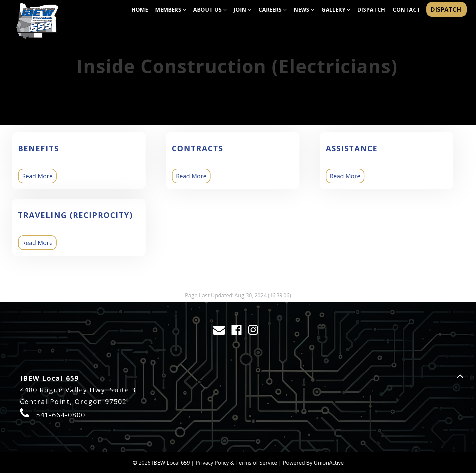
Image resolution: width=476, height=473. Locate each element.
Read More (37, 176)
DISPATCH (447, 9)
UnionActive (329, 463)
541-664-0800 (61, 415)
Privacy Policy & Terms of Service (236, 463)
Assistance (352, 148)
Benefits (38, 148)
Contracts (198, 148)
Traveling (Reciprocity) (75, 215)
